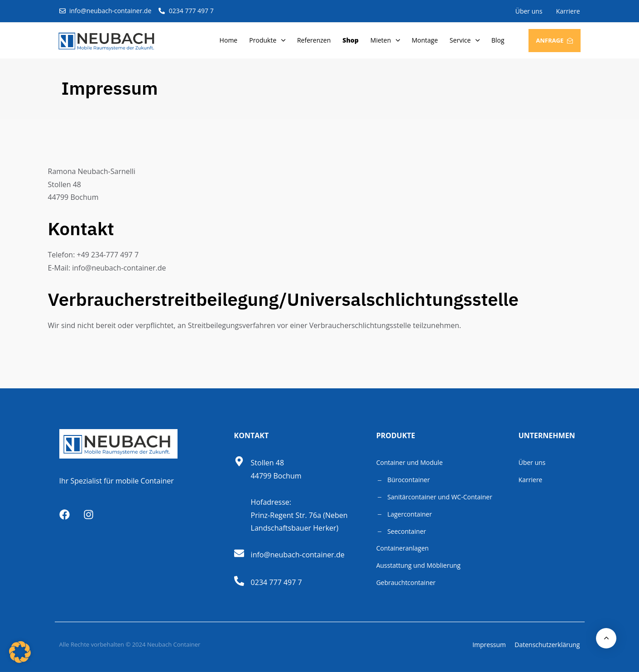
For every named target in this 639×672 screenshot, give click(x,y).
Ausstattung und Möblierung (418, 565)
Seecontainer (401, 531)
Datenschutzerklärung (547, 645)
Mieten (385, 40)
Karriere (568, 11)
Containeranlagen (403, 548)
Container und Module (410, 462)
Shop (350, 40)
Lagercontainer (404, 514)
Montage (425, 40)
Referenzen (314, 40)
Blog (498, 40)
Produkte (267, 40)
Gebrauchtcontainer (406, 583)
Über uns (529, 11)
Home (229, 40)
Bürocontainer (403, 480)
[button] (20, 652)
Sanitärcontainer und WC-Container (434, 497)
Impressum (489, 645)
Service (465, 40)
